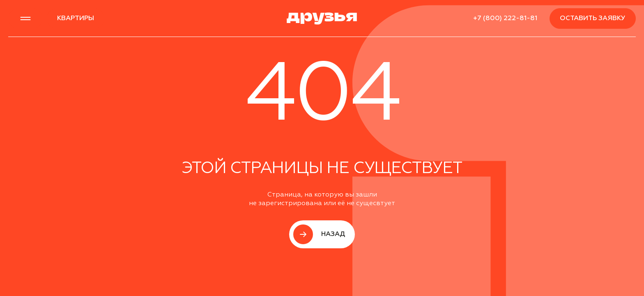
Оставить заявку (593, 18)
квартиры (76, 18)
